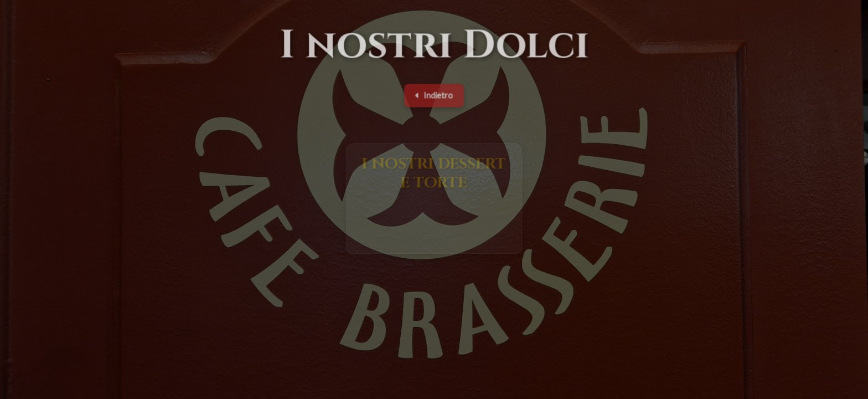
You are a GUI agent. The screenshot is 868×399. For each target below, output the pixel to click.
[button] (434, 200)
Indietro (434, 97)
